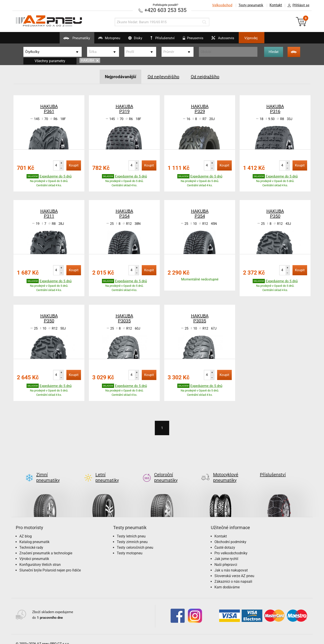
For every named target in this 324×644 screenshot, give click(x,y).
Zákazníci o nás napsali (233, 574)
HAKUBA (90, 60)
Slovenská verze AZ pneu (234, 568)
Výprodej (264, 38)
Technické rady (31, 540)
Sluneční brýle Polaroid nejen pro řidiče (50, 563)
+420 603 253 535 (165, 10)
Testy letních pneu (131, 529)
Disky (130, 40)
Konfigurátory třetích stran (40, 557)
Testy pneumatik (250, 5)
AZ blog (26, 529)
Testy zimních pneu (132, 534)
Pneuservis (196, 40)
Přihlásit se (297, 5)
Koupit (74, 165)
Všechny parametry (50, 61)
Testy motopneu (130, 546)
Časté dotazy (225, 540)
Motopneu (100, 40)
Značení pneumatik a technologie (46, 546)
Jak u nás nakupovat (231, 563)
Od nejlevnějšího (163, 76)
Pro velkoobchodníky (231, 546)
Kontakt (275, 5)
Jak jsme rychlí (226, 551)
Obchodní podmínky (230, 534)
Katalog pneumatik (34, 534)
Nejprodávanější (119, 76)
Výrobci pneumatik (34, 551)
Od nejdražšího (206, 76)
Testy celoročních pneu (135, 540)
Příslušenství (164, 38)
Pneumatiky (63, 40)
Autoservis (230, 40)
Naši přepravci (226, 557)
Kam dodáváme (227, 580)
